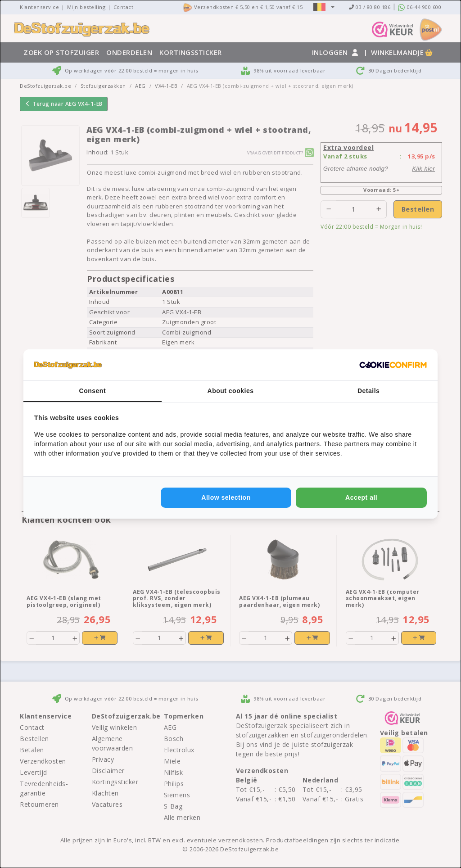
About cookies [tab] (231, 391)
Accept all (361, 497)
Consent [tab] (93, 391)
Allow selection (226, 497)
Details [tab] (368, 391)
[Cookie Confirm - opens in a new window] (393, 365)
